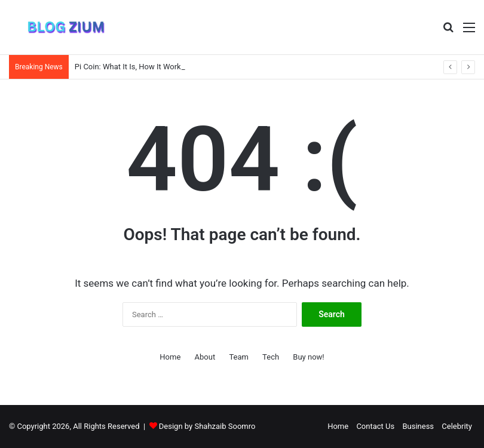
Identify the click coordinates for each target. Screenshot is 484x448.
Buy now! (308, 357)
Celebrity (457, 426)
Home (170, 357)
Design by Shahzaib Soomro (207, 426)
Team (239, 357)
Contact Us (375, 426)
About (205, 357)
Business (418, 426)
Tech (271, 357)
